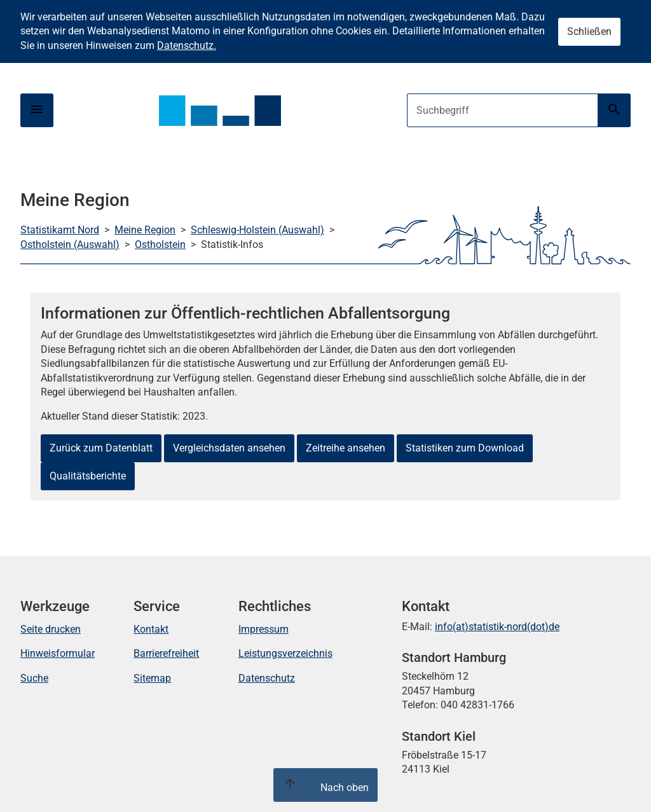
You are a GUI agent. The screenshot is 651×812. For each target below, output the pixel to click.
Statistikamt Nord (60, 230)
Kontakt (151, 629)
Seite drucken (51, 629)
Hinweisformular (58, 653)
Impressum (264, 629)
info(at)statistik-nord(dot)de (497, 627)
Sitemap (152, 678)
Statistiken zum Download (465, 448)
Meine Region (145, 230)
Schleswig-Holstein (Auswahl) (257, 230)
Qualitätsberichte (88, 476)
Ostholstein (160, 244)
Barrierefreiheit (166, 653)
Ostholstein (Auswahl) (70, 244)
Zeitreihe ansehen (346, 448)
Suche (34, 678)
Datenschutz (267, 678)
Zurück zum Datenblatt (101, 448)
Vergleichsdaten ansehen (229, 448)
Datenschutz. (187, 45)
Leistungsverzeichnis (285, 653)
